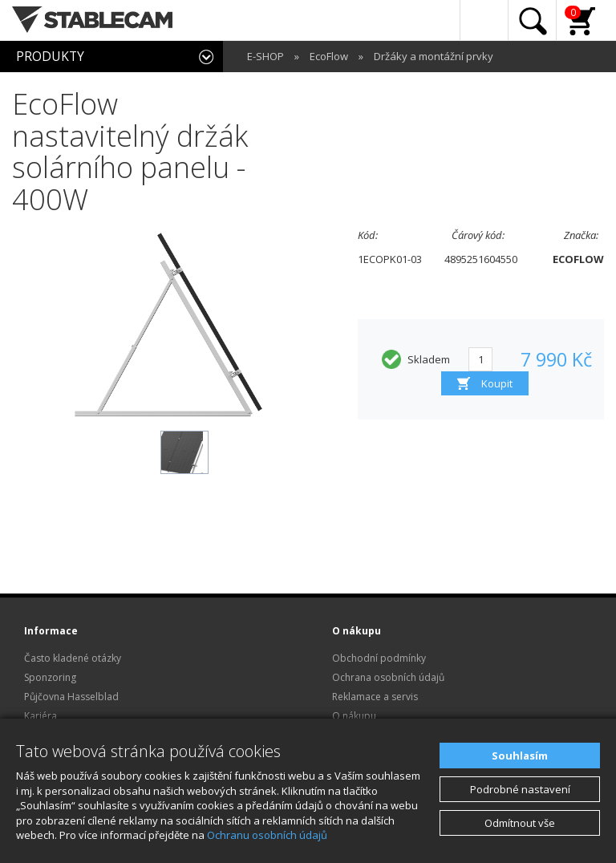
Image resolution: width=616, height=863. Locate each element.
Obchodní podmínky (379, 658)
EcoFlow (329, 56)
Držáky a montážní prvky (434, 56)
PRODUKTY (50, 56)
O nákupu (354, 716)
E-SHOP (265, 56)
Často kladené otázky (73, 658)
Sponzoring (50, 677)
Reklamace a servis (375, 697)
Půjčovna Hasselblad (71, 697)
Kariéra (41, 716)
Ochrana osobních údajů (388, 677)
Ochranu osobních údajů (267, 835)
